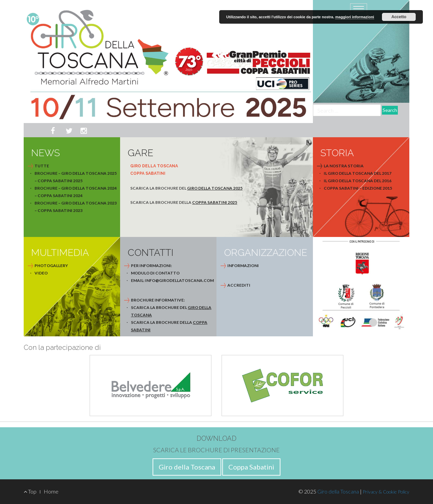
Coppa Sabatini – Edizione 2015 (358, 188)
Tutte (42, 166)
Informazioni (243, 266)
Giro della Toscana (187, 467)
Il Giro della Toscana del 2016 (358, 181)
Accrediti (239, 285)
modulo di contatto (155, 273)
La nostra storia (344, 166)
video (41, 273)
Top (30, 491)
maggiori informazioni (355, 17)
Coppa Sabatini (251, 467)
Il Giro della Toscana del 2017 (358, 173)
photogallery (51, 266)
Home (51, 491)
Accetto (399, 17)
